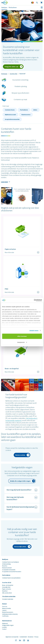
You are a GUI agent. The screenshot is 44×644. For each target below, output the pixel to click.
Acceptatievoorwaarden (12, 119)
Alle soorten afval (7, 593)
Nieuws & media (6, 608)
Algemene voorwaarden (12, 637)
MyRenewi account (10, 115)
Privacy (36, 637)
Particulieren (13, 7)
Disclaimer (31, 637)
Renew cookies (20, 455)
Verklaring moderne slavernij (10, 614)
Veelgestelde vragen (8, 625)
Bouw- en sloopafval (8, 585)
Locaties (5, 627)
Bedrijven (4, 7)
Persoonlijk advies (20, 547)
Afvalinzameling (6, 564)
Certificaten (5, 616)
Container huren (10, 110)
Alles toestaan (22, 336)
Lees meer (4, 182)
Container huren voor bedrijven (11, 562)
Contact (4, 629)
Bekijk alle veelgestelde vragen (20, 481)
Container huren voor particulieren (11, 578)
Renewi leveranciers (8, 612)
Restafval (5, 591)
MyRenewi (5, 623)
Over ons (5, 606)
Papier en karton (7, 589)
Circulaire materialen (8, 599)
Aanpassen (22, 342)
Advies (35, 110)
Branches (5, 566)
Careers (4, 610)
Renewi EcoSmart (7, 568)
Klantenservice (26, 115)
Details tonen (34, 330)
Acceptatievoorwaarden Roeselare (12, 572)
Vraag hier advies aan (11, 67)
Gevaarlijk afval (6, 587)
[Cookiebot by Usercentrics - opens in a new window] (34, 300)
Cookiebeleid (23, 637)
